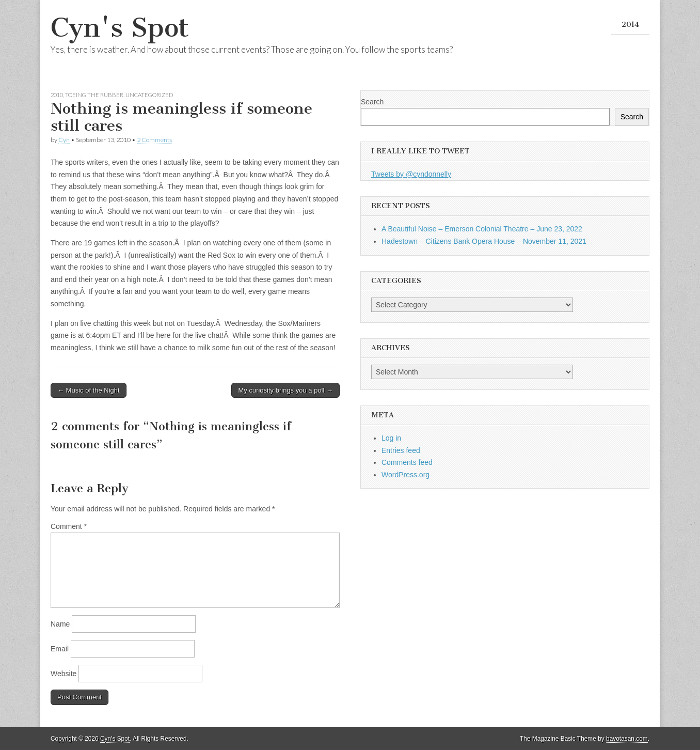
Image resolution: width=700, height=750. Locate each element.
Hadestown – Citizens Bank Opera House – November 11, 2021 (484, 241)
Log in (391, 438)
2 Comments (154, 140)
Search (372, 102)
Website (63, 674)
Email (60, 649)
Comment (69, 526)
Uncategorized (149, 95)
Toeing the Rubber (94, 95)
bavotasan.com (627, 739)
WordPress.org (405, 475)
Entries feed (401, 450)
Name (60, 624)
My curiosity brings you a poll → (285, 390)
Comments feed (407, 462)
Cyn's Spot (120, 28)
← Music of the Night (89, 390)
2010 (57, 95)
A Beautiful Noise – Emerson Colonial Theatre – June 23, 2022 (482, 229)
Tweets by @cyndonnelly (411, 174)
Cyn (64, 140)
